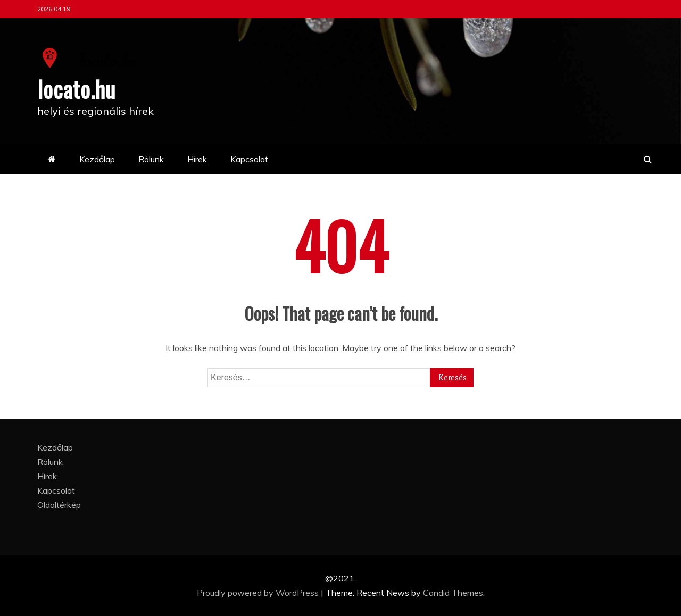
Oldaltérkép (59, 505)
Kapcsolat (249, 159)
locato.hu (76, 89)
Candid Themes (453, 593)
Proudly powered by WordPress (259, 593)
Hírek (197, 159)
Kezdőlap (97, 159)
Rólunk (151, 159)
